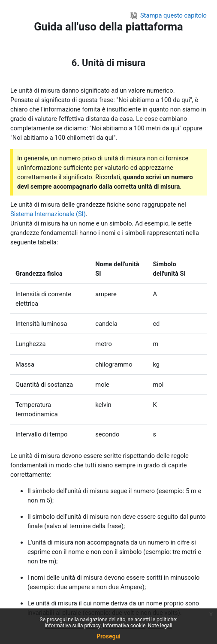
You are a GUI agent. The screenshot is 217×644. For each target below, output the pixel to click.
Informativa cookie (124, 626)
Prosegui (108, 636)
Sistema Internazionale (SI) (48, 214)
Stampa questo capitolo (168, 15)
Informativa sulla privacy (72, 626)
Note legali (160, 626)
